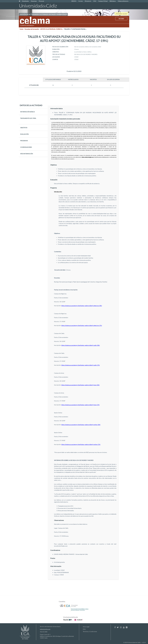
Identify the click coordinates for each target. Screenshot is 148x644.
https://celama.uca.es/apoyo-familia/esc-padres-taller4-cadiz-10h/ (81, 345)
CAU (95, 1)
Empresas (34, 1)
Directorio (88, 1)
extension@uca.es (45, 629)
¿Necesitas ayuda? (121, 14)
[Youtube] (124, 627)
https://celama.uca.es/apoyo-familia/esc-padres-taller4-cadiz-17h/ (81, 365)
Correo (81, 1)
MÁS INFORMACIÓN (27, 154)
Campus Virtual (103, 1)
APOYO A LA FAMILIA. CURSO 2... (52, 29)
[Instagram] (121, 627)
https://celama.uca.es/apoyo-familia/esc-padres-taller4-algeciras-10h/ (82, 306)
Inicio (22, 29)
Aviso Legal (86, 627)
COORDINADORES (26, 147)
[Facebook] (115, 627)
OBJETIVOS (24, 128)
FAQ (84, 629)
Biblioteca (113, 1)
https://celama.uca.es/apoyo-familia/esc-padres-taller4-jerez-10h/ (80, 385)
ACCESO (121, 19)
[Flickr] (127, 627)
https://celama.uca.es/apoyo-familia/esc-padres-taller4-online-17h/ (81, 444)
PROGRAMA (24, 141)
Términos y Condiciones (90, 631)
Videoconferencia (123, 1)
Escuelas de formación (32, 29)
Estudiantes (25, 1)
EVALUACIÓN (24, 134)
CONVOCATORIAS (27, 25)
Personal (41, 1)
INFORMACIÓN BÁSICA (28, 112)
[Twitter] (118, 627)
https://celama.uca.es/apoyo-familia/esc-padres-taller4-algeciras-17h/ (82, 325)
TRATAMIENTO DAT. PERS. (28, 118)
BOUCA (74, 1)
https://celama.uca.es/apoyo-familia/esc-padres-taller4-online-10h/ (81, 425)
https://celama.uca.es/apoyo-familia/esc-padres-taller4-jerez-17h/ (80, 405)
